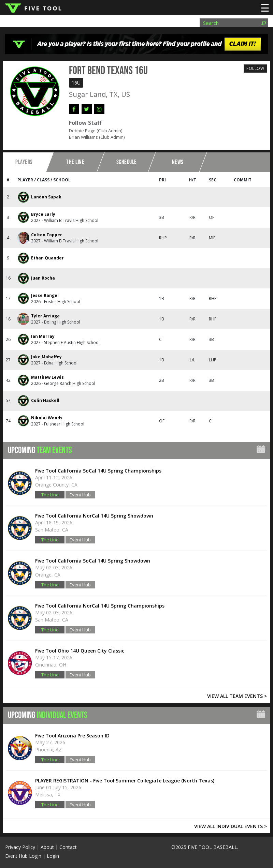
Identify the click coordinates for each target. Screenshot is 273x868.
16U (76, 83)
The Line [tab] (75, 162)
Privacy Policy (20, 847)
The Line (50, 495)
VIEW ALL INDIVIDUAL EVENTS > (231, 826)
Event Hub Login (23, 856)
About (47, 847)
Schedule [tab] (127, 162)
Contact (68, 847)
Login (53, 856)
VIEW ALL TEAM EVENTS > (237, 696)
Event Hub (80, 495)
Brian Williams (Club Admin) (97, 137)
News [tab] (178, 162)
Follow (255, 68)
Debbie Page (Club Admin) (96, 131)
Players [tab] (24, 162)
